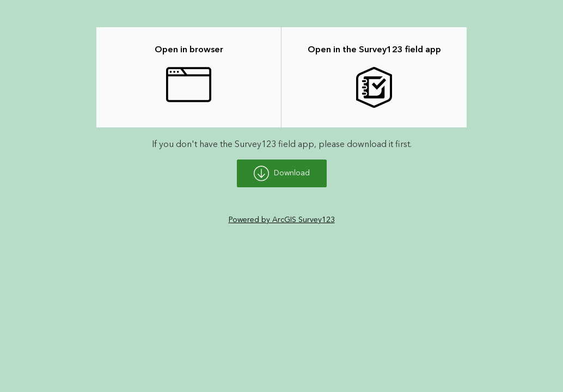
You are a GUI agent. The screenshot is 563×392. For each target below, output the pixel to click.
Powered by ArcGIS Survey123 (282, 220)
